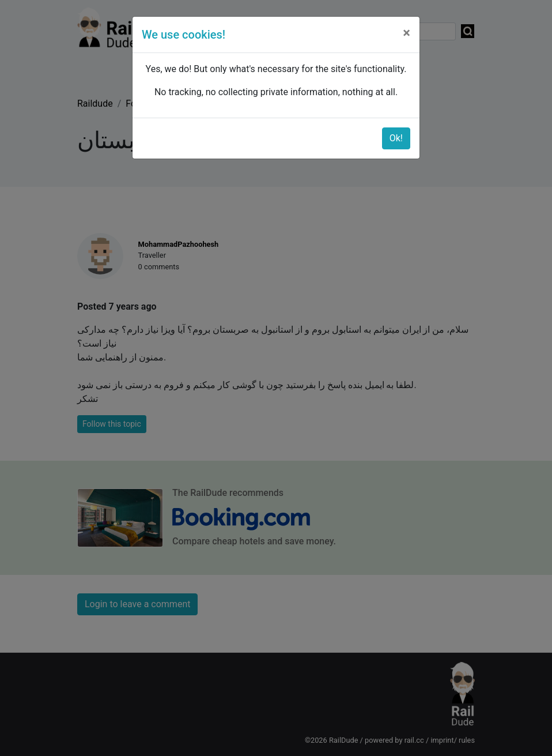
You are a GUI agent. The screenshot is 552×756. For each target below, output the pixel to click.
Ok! (396, 138)
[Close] (407, 33)
